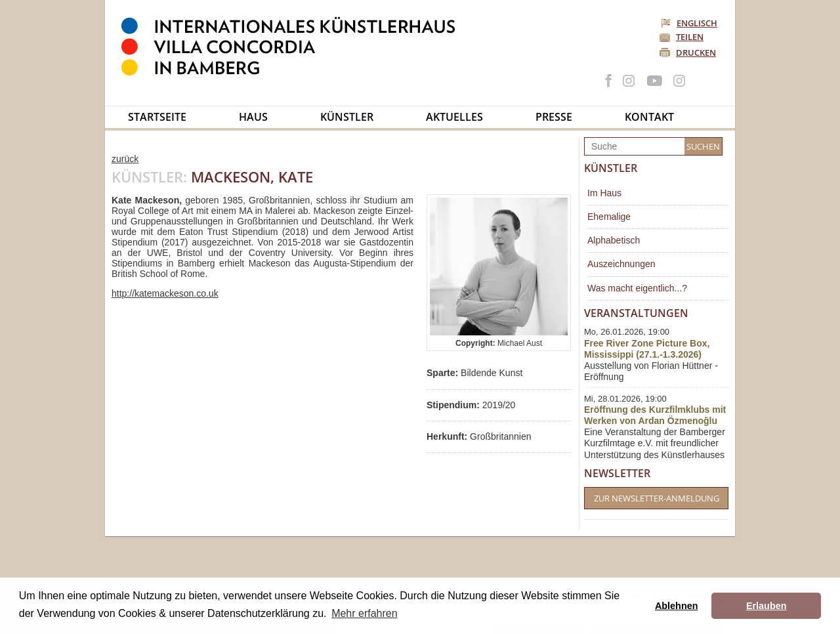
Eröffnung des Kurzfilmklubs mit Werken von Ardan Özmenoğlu (655, 415)
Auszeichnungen (621, 264)
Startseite (157, 117)
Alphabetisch (614, 240)
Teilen (690, 37)
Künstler (347, 117)
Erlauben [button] (766, 606)
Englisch (690, 23)
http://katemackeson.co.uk (165, 293)
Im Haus (604, 193)
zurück (125, 159)
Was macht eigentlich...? (637, 288)
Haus (253, 117)
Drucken (696, 53)
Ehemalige (609, 217)
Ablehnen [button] (677, 606)
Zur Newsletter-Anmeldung (657, 498)
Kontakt (649, 117)
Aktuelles (454, 117)
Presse (554, 117)
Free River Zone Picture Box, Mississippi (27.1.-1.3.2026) (647, 349)
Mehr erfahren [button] (365, 613)
